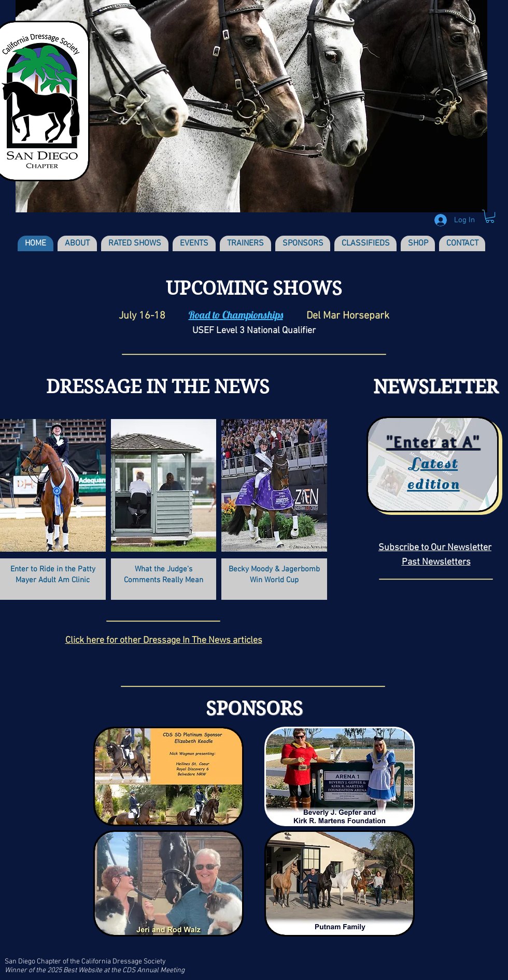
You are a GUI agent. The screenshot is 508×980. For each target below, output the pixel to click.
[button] (490, 216)
